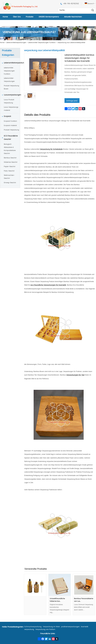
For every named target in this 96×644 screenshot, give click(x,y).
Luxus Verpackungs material (11, 109)
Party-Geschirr (9, 171)
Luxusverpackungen (12, 95)
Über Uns (17, 17)
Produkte (30, 17)
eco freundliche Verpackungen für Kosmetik (48, 285)
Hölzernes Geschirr (11, 162)
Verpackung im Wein (51, 627)
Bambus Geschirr (10, 158)
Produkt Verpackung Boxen (11, 87)
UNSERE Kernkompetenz (49, 17)
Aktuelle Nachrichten (73, 17)
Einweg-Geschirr (10, 183)
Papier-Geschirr (10, 167)
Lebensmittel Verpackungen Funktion (42, 43)
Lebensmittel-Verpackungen (9, 80)
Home (5, 17)
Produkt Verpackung (11, 130)
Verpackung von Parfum (45, 629)
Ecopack (7, 116)
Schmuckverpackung (33, 627)
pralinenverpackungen (70, 627)
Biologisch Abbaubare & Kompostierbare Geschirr (10, 149)
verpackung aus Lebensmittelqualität (71, 43)
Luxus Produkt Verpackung (9, 101)
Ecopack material (10, 125)
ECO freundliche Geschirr (11, 138)
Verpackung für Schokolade (51, 149)
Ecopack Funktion (10, 121)
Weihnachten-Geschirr (9, 177)
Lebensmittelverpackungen (16, 43)
